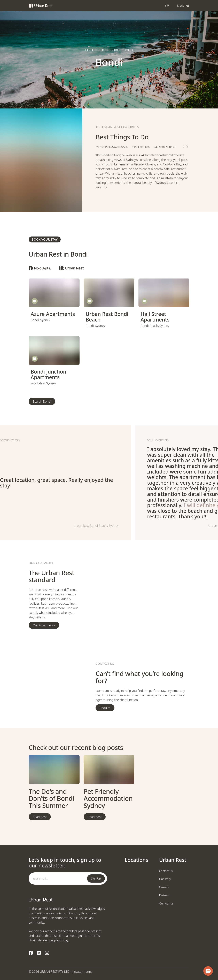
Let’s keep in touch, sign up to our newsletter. (65, 863)
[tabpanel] (142, 174)
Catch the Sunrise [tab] (164, 147)
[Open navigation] (183, 6)
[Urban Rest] (41, 6)
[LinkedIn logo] (39, 953)
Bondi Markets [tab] (141, 147)
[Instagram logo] (47, 953)
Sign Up (96, 878)
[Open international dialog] (167, 6)
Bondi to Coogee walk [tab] (112, 147)
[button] (208, 971)
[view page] (54, 293)
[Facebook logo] (31, 953)
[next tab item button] (187, 147)
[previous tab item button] (183, 147)
